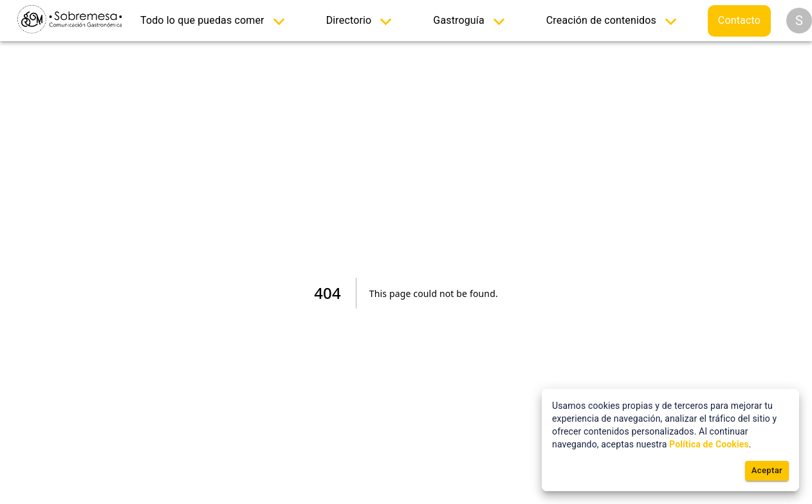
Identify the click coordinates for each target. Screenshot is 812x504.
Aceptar (767, 471)
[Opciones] (799, 21)
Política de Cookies (709, 444)
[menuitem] (215, 21)
